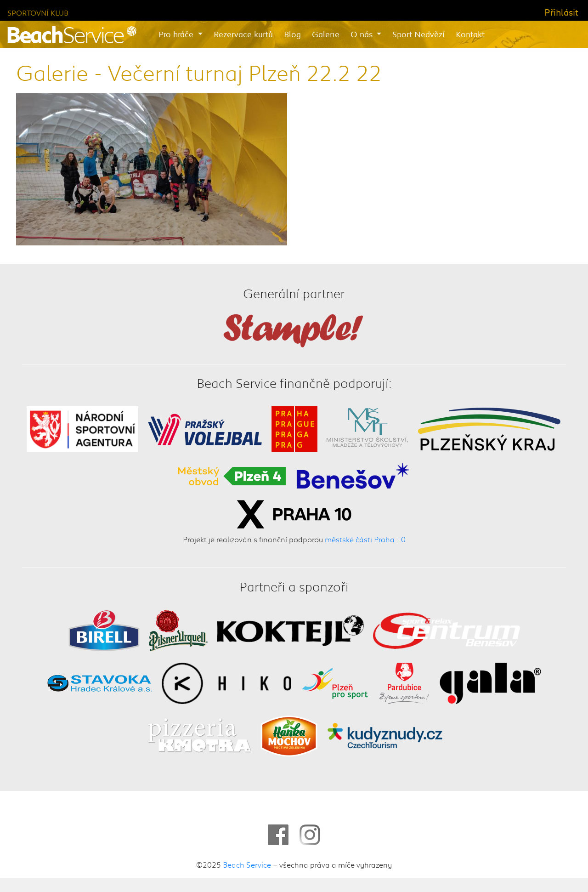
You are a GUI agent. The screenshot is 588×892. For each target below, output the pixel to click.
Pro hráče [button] (177, 34)
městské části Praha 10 (365, 540)
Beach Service (247, 864)
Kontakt (470, 34)
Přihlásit (561, 12)
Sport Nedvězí (418, 34)
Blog (292, 34)
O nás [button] (363, 34)
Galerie (326, 34)
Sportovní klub (38, 13)
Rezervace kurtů (243, 34)
